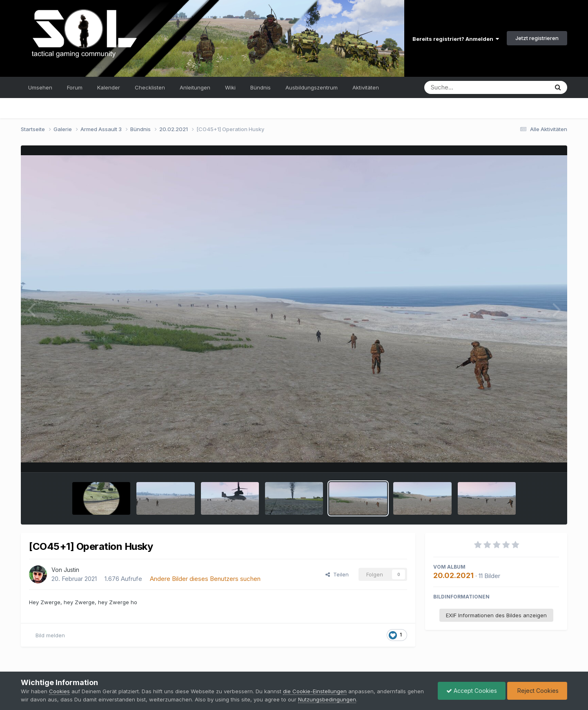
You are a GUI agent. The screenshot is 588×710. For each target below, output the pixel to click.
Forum (75, 87)
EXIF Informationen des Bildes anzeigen (496, 615)
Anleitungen (195, 87)
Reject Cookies (537, 691)
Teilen (337, 574)
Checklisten (150, 87)
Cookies (59, 691)
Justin (71, 570)
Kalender (109, 87)
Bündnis (261, 87)
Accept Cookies (472, 691)
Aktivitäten (366, 87)
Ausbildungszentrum (312, 87)
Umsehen (40, 87)
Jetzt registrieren (537, 38)
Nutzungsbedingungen (327, 699)
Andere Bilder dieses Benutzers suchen (205, 579)
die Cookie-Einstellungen (315, 691)
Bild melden (50, 635)
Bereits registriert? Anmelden (456, 39)
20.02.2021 (453, 575)
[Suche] (470, 87)
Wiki (230, 87)
